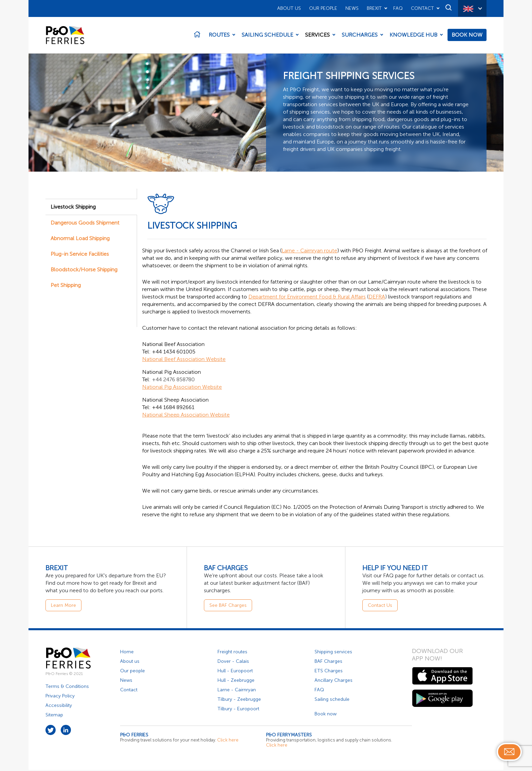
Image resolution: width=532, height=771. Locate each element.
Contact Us (380, 606)
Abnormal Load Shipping (80, 239)
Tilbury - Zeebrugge (239, 700)
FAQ (398, 8)
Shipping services (333, 653)
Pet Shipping (66, 286)
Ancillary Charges (334, 681)
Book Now (467, 35)
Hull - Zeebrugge (236, 681)
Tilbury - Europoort (238, 710)
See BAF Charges (228, 606)
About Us (289, 8)
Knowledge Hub (413, 35)
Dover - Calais (233, 662)
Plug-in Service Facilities (80, 255)
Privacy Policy (60, 697)
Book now (326, 715)
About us (130, 662)
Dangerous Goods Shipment (85, 224)
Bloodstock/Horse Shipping (84, 271)
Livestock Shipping (73, 208)
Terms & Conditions (67, 687)
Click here (228, 741)
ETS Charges (329, 672)
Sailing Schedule (267, 35)
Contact (422, 8)
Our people (132, 672)
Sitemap (54, 716)
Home (127, 653)
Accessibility (59, 706)
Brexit (374, 8)
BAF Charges (328, 662)
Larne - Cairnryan (237, 691)
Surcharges (360, 35)
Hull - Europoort (235, 672)
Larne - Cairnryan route (310, 252)
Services (317, 35)
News (352, 8)
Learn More (63, 606)
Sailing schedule (332, 700)
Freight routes (232, 653)
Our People (323, 8)
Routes (219, 35)
